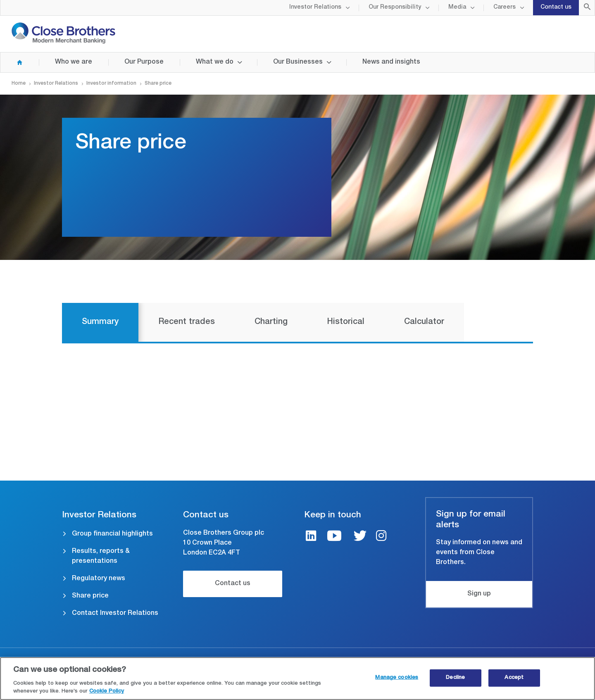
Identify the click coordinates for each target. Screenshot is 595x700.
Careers (505, 7)
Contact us (556, 7)
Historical (346, 322)
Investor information (111, 83)
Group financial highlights (112, 534)
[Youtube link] (334, 537)
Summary (100, 322)
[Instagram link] (381, 537)
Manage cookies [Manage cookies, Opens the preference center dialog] (397, 678)
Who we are (74, 62)
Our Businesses (298, 62)
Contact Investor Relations (115, 614)
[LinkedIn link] (311, 537)
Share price (90, 596)
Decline (455, 678)
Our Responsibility (395, 7)
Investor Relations (315, 7)
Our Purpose (144, 62)
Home (12, 62)
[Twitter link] (360, 537)
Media (457, 7)
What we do (215, 62)
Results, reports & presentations (101, 557)
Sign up (479, 594)
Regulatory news (99, 579)
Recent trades (187, 322)
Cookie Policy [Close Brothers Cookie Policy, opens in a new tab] (107, 692)
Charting (271, 322)
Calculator (424, 322)
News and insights (391, 62)
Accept (514, 678)
